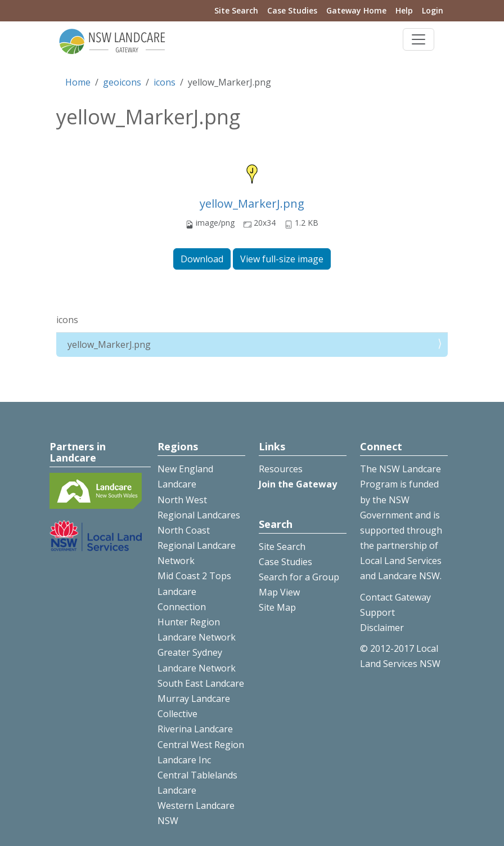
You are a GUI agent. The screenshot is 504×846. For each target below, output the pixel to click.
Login (433, 10)
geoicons (122, 82)
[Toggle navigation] (418, 39)
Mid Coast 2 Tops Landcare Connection (194, 591)
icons (165, 82)
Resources (281, 469)
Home (78, 82)
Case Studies (292, 10)
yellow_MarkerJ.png (252, 203)
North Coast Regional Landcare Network (197, 545)
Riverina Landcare (195, 729)
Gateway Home (356, 10)
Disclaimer (382, 628)
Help (404, 10)
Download (202, 259)
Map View (279, 592)
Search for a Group (299, 577)
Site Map (277, 607)
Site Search (236, 10)
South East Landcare (201, 683)
